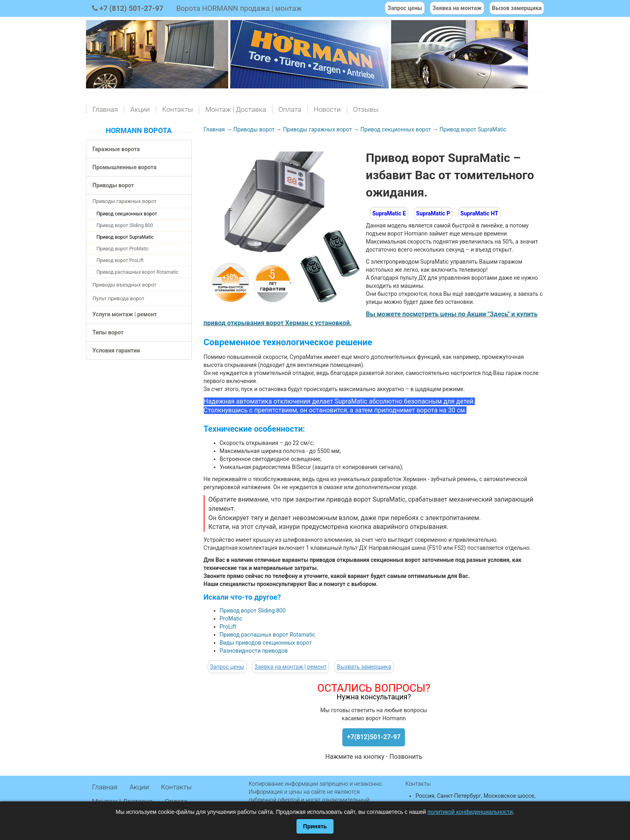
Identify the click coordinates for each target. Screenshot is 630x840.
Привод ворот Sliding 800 (125, 225)
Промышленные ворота (124, 167)
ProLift (228, 627)
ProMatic (231, 619)
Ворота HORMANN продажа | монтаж (239, 8)
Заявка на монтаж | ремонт (290, 667)
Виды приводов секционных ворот (266, 643)
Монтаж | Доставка (236, 109)
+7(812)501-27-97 (374, 737)
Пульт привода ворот (118, 298)
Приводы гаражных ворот (124, 201)
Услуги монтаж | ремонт (125, 314)
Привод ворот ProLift (120, 260)
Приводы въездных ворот (124, 285)
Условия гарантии (116, 350)
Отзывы (366, 109)
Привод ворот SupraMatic (125, 237)
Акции (140, 109)
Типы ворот (108, 332)
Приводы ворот (113, 185)
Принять (315, 826)
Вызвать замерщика (364, 667)
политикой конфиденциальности (470, 812)
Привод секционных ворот (127, 214)
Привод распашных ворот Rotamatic (137, 272)
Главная (105, 109)
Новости (327, 109)
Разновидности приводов (254, 651)
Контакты (178, 109)
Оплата (290, 109)
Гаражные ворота (116, 149)
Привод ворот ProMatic (123, 249)
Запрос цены (227, 667)
